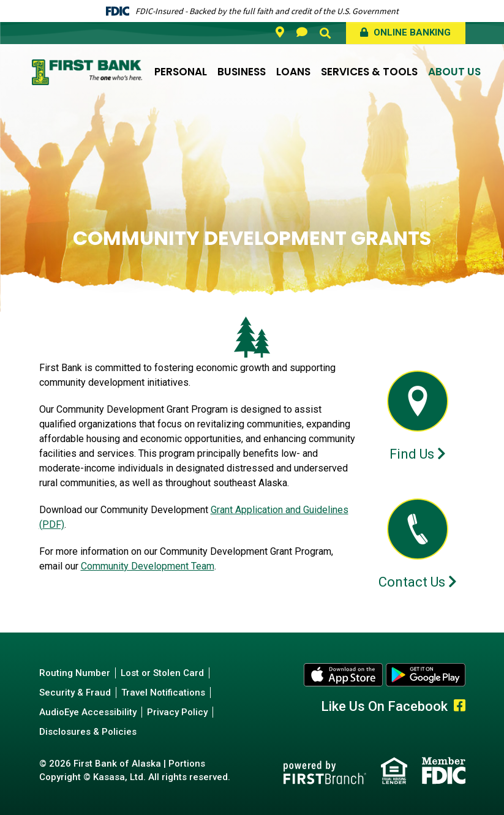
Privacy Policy (177, 712)
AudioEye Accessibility (88, 712)
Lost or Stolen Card (162, 673)
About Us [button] (454, 72)
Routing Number (75, 673)
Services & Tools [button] (369, 72)
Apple (344, 675)
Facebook (460, 705)
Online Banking (411, 32)
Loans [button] (293, 72)
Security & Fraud (75, 693)
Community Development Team (148, 566)
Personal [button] (181, 72)
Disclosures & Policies (88, 732)
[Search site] (325, 33)
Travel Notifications (163, 693)
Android (426, 675)
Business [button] (242, 72)
